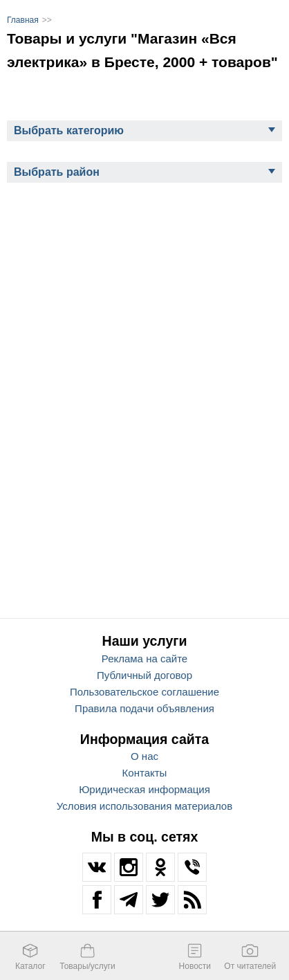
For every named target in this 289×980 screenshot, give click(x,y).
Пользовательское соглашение (144, 692)
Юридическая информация (144, 789)
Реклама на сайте (144, 659)
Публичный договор (144, 675)
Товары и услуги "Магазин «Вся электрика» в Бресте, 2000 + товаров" (142, 50)
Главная (23, 20)
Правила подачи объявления (144, 708)
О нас (144, 756)
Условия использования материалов (144, 806)
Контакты (145, 773)
